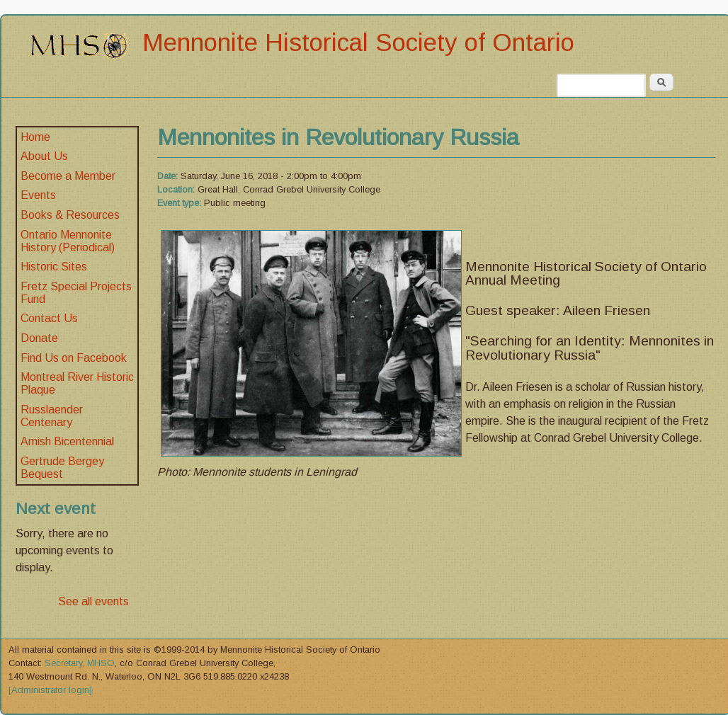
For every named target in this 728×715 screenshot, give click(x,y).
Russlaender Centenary (52, 416)
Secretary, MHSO (80, 663)
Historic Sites (54, 267)
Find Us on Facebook (74, 358)
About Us (44, 156)
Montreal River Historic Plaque (77, 383)
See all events (93, 601)
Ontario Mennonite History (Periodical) (68, 241)
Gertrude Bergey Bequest (62, 468)
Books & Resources (70, 215)
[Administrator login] (50, 690)
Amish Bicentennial (67, 441)
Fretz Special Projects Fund (76, 293)
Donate (39, 338)
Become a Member (68, 176)
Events (38, 195)
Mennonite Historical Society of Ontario (358, 42)
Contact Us (49, 318)
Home (35, 137)
